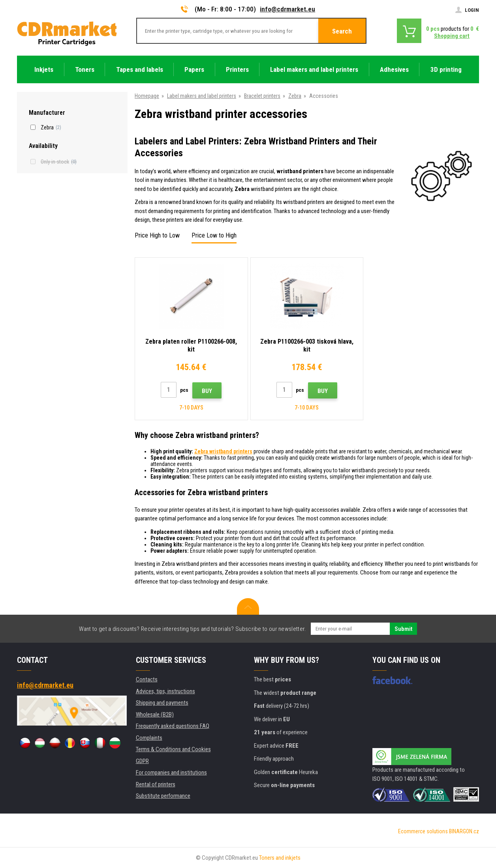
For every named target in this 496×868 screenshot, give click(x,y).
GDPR (142, 761)
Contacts (147, 679)
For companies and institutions (171, 773)
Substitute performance (163, 796)
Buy (207, 391)
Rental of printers (156, 784)
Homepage (147, 96)
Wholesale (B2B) (155, 715)
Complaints (149, 738)
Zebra (295, 96)
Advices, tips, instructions (165, 691)
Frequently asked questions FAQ (173, 726)
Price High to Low (157, 235)
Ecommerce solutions (423, 831)
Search (342, 31)
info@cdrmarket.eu (287, 9)
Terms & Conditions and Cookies (173, 749)
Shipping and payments (162, 703)
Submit (403, 629)
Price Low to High (214, 235)
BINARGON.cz (464, 831)
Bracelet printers (262, 96)
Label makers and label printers (202, 96)
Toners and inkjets (280, 858)
